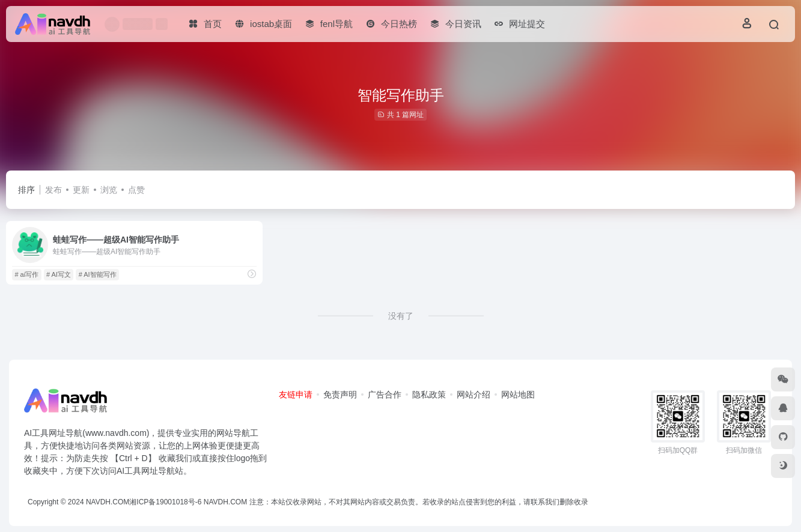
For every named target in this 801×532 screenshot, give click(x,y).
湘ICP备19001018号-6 (165, 502)
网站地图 (518, 394)
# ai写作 (26, 274)
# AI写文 (59, 274)
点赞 (136, 190)
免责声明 (340, 394)
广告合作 (385, 394)
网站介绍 (474, 394)
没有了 (401, 316)
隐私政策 (429, 394)
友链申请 (296, 394)
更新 (81, 190)
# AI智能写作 (98, 274)
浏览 (109, 190)
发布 (53, 190)
